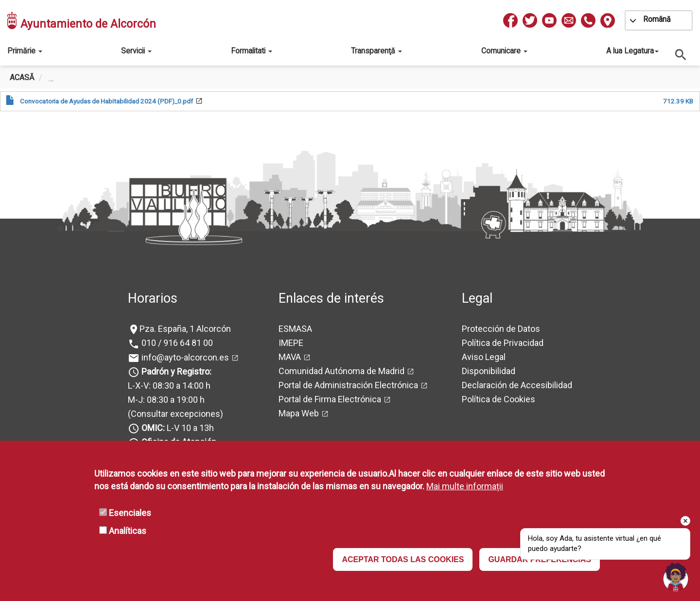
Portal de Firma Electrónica (330, 399)
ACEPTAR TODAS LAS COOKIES (403, 559)
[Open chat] (676, 577)
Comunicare (504, 51)
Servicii (136, 51)
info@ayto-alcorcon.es (184, 357)
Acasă (22, 77)
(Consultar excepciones (174, 414)
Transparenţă (376, 51)
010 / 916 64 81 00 (176, 343)
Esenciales (130, 513)
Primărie (25, 51)
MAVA (290, 357)
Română (657, 19)
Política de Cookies (499, 399)
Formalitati (252, 51)
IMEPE (291, 343)
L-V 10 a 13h (177, 428)
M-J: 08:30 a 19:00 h (166, 400)
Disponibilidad (489, 371)
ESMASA (295, 329)
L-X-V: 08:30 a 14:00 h (169, 386)
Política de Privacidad (503, 343)
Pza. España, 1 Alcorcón (185, 329)
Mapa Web (299, 413)
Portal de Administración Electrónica (348, 385)
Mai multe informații (465, 486)
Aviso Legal (484, 357)
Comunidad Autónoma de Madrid (341, 371)
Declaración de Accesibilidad (517, 385)
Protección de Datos (501, 329)
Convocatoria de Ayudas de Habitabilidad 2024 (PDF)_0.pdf (106, 101)
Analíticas (128, 531)
